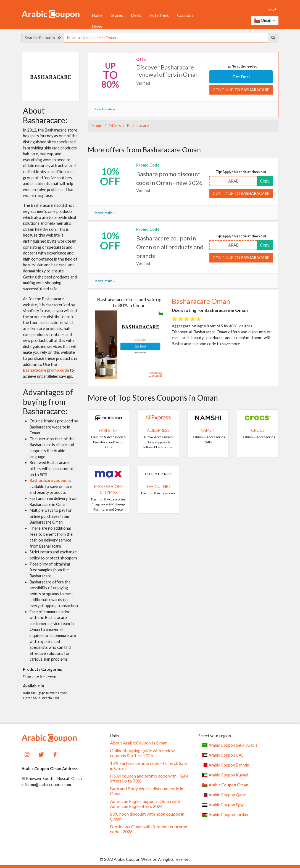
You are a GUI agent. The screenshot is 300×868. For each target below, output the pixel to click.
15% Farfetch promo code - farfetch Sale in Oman (148, 766)
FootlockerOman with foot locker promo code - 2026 (149, 829)
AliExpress (158, 430)
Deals (136, 15)
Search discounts (43, 38)
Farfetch (109, 430)
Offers (114, 126)
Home (97, 15)
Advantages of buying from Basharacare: (48, 402)
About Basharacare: (45, 115)
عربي (273, 8)
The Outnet (158, 487)
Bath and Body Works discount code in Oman (147, 791)
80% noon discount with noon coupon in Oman (147, 816)
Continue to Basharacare (241, 90)
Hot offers (159, 15)
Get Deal (241, 77)
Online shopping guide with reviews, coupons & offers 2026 (144, 753)
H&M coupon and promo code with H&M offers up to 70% (149, 778)
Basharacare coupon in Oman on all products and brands (170, 247)
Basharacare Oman (201, 301)
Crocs (258, 430)
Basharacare (138, 126)
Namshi (208, 430)
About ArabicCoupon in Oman (139, 743)
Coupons (185, 15)
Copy (265, 181)
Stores (117, 15)
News (97, 27)
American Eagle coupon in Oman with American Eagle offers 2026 (145, 804)
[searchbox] (166, 38)
